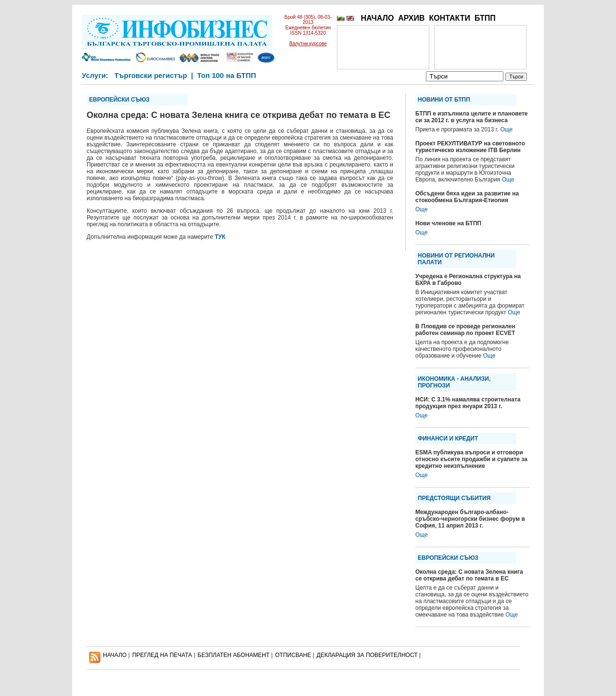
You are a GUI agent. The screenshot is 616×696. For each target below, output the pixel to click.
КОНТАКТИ (449, 18)
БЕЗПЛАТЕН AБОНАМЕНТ (234, 655)
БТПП (485, 18)
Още (506, 129)
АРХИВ (411, 18)
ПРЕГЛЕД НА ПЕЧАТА (162, 655)
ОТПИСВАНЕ (293, 655)
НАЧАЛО (378, 18)
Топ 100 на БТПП (227, 75)
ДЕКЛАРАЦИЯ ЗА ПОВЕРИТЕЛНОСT (367, 655)
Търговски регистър (150, 75)
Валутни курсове (308, 44)
